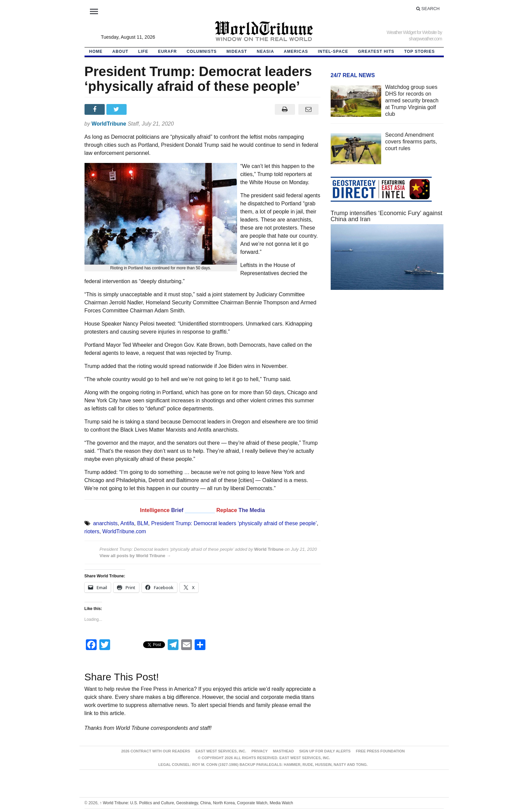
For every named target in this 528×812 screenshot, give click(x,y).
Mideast (237, 52)
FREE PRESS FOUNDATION (380, 751)
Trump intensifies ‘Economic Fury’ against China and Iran (387, 216)
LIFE (143, 52)
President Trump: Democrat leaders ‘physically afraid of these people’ (234, 523)
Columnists (202, 52)
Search (428, 9)
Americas (296, 52)
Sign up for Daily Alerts (325, 751)
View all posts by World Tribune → (135, 556)
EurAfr (167, 52)
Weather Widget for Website (412, 32)
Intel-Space (333, 52)
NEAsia (266, 52)
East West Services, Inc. (221, 751)
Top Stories (419, 52)
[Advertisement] (387, 359)
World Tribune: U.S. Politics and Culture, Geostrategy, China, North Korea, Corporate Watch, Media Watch (196, 803)
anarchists (105, 523)
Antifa (127, 523)
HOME (96, 52)
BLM (143, 523)
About (121, 52)
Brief (178, 510)
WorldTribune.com (124, 531)
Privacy (260, 751)
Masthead (283, 751)
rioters (92, 531)
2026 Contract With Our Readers (156, 751)
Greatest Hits (376, 52)
